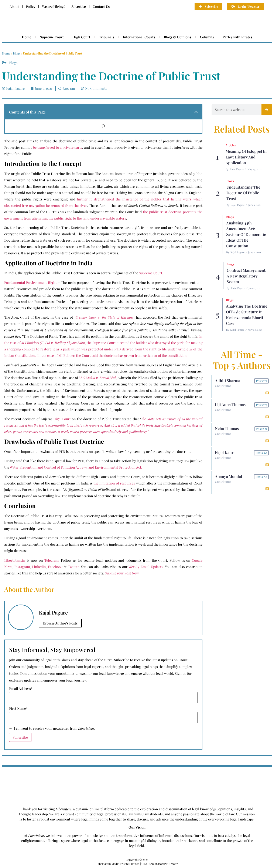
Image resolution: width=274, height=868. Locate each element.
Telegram (52, 560)
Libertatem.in (15, 560)
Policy (30, 6)
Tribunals (107, 37)
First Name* (18, 708)
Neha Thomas (227, 428)
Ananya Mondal (228, 476)
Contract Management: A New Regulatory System (246, 276)
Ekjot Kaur (224, 452)
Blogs (17, 53)
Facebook (55, 567)
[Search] (267, 110)
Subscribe (20, 737)
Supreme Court (52, 37)
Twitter (73, 567)
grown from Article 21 (141, 355)
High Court (81, 37)
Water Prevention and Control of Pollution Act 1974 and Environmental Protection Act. (76, 467)
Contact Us (101, 6)
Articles (231, 145)
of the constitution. (172, 355)
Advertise (79, 6)
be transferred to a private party (58, 147)
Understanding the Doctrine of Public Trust (243, 193)
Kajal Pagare (237, 169)
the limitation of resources (114, 483)
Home (27, 37)
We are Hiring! (53, 6)
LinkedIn (39, 567)
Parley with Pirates (237, 37)
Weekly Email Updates (146, 567)
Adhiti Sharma (228, 381)
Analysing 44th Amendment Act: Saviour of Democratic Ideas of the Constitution (246, 234)
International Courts (139, 37)
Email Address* (21, 689)
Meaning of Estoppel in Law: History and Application (246, 157)
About (14, 6)
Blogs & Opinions (177, 37)
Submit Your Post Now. (122, 573)
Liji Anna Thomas (230, 405)
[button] (196, 112)
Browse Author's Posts (60, 623)
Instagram (22, 567)
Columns (207, 37)
